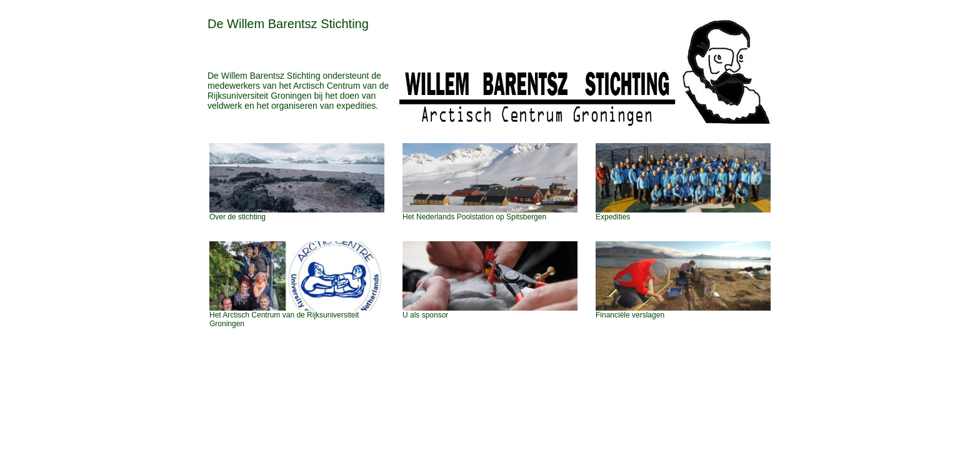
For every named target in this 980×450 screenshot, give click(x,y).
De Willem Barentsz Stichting (288, 24)
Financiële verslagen (630, 315)
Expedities (613, 217)
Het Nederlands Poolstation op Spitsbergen (474, 217)
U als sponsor (425, 315)
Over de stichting (237, 217)
